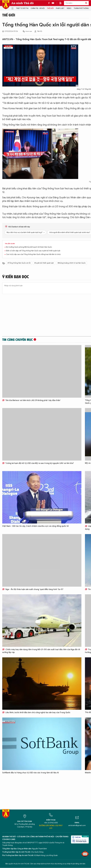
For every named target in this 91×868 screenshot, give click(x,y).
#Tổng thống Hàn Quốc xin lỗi (19, 263)
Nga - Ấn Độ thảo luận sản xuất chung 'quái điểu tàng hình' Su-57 (33, 589)
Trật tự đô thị (22, 8)
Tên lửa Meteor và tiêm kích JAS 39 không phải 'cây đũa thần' (31, 400)
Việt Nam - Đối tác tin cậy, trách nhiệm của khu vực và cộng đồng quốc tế (35, 526)
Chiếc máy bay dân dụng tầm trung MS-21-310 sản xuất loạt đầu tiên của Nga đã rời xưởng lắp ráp (41, 651)
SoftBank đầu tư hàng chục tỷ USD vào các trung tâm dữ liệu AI (31, 773)
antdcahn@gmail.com (77, 825)
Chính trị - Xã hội (38, 8)
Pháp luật (60, 8)
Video (69, 8)
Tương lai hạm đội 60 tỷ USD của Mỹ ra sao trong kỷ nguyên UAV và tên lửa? (38, 463)
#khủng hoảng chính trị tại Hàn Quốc (72, 263)
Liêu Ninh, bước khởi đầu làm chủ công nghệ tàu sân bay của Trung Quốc (36, 713)
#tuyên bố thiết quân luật (44, 263)
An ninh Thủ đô (22, 3)
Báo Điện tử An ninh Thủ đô (6, 5)
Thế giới (50, 8)
